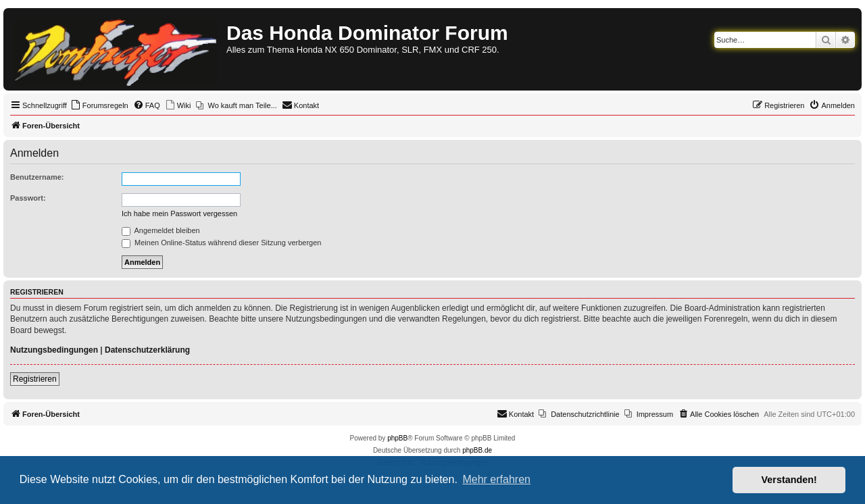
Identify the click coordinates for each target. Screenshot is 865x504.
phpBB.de (477, 450)
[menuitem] (99, 105)
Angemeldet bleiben (161, 230)
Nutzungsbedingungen (54, 350)
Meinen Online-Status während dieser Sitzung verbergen (221, 243)
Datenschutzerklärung (147, 350)
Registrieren (35, 379)
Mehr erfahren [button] (496, 479)
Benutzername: (37, 177)
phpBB (397, 438)
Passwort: (28, 198)
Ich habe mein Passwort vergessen (179, 213)
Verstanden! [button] (789, 480)
